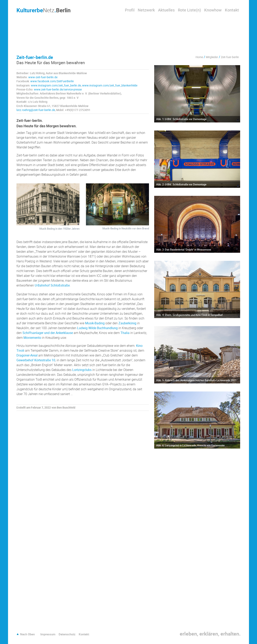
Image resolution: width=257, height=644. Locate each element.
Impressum (48, 634)
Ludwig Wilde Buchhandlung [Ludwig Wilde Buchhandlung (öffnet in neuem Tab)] (97, 328)
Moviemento (32, 338)
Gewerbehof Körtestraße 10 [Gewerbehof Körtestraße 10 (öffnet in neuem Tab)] (36, 360)
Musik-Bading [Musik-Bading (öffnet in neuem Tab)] (95, 323)
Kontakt (232, 10)
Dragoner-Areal (27, 355)
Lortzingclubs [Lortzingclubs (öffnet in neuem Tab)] (82, 370)
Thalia (125, 333)
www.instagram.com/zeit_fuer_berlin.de (56, 85)
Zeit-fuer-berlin (230, 57)
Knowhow (213, 10)
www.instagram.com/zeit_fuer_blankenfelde (110, 85)
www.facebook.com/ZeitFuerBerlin (52, 81)
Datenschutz (67, 634)
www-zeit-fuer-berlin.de (43, 77)
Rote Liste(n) (189, 10)
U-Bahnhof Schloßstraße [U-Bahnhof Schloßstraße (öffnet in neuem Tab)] (52, 285)
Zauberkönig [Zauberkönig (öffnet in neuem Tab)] (127, 323)
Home (199, 57)
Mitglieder (212, 57)
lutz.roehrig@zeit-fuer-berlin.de (36, 110)
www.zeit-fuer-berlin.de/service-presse (58, 89)
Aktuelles (166, 10)
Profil (130, 10)
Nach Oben (27, 634)
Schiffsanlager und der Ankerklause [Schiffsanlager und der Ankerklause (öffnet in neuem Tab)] (48, 333)
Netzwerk (146, 10)
